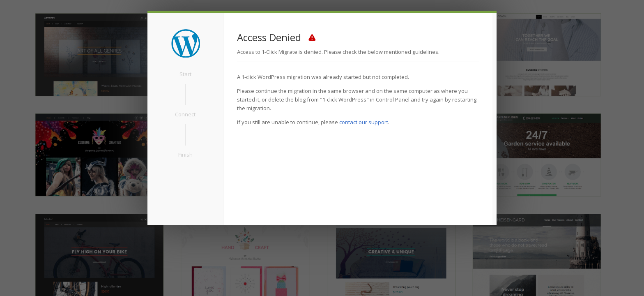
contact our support (364, 122)
